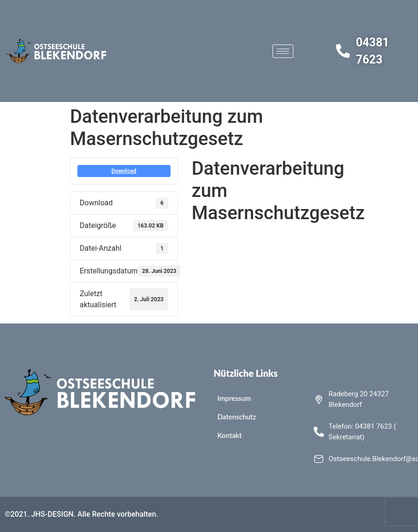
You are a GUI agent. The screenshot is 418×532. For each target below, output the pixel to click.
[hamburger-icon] (283, 51)
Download (124, 171)
